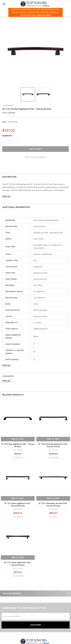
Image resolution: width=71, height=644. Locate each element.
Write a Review (9, 113)
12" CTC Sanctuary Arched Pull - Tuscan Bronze (53, 505)
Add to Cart (18, 439)
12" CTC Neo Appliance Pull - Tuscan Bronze (18, 445)
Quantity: (7, 136)
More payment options (36, 157)
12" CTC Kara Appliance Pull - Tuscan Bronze (18, 505)
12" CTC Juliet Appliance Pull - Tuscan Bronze (18, 564)
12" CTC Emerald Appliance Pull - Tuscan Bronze (53, 445)
